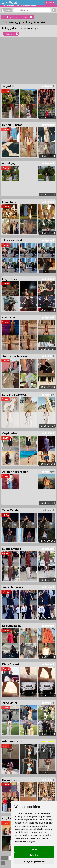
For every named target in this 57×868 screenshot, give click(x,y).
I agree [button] (34, 849)
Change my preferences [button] (34, 861)
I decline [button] (34, 855)
